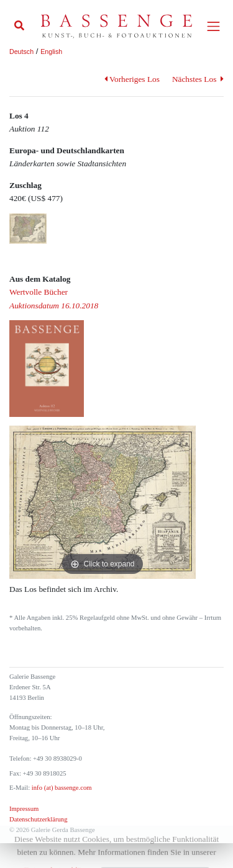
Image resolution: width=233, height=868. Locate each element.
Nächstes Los (198, 79)
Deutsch (21, 51)
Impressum (24, 809)
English (51, 51)
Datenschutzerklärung (39, 819)
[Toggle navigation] (213, 26)
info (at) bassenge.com (61, 788)
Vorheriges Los (132, 79)
